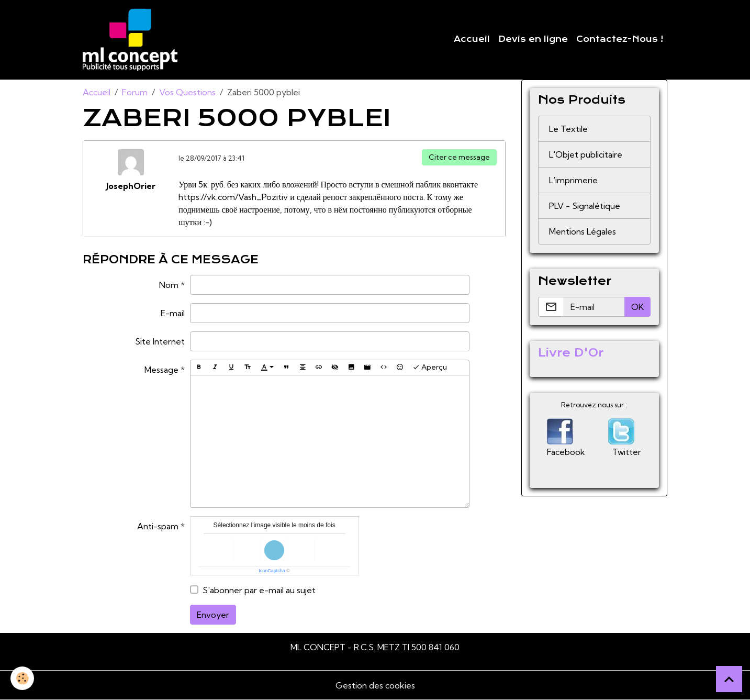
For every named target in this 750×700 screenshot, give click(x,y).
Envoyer (213, 615)
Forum (135, 92)
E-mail (173, 313)
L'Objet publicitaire (586, 154)
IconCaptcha (272, 571)
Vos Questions (187, 92)
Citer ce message (459, 157)
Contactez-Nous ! (620, 39)
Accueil (472, 39)
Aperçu (430, 367)
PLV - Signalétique (585, 206)
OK (637, 307)
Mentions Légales (583, 231)
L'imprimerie (573, 180)
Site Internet (160, 341)
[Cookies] (22, 678)
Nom (169, 285)
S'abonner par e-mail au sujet (259, 590)
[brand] (132, 40)
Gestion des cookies (375, 685)
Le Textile (568, 129)
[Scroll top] (729, 679)
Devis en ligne (533, 39)
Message (161, 370)
